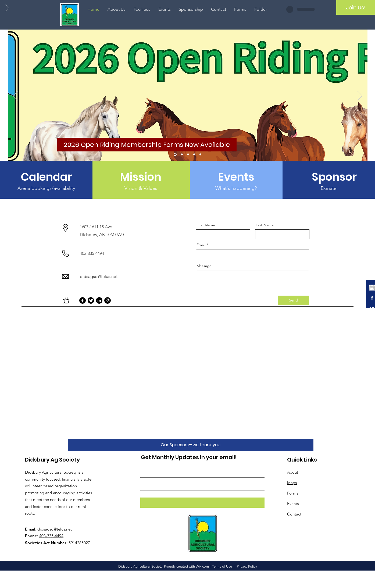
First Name (206, 225)
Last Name (265, 225)
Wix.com (202, 566)
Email (201, 245)
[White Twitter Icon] (372, 308)
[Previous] (15, 96)
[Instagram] (108, 300)
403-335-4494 (51, 536)
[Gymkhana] (194, 155)
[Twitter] (91, 300)
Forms (293, 493)
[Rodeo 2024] (182, 155)
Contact (294, 514)
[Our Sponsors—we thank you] (191, 445)
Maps (292, 483)
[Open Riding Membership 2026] (175, 155)
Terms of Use (222, 566)
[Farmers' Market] (188, 155)
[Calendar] (46, 177)
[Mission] (141, 177)
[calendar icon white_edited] (372, 288)
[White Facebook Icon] (372, 298)
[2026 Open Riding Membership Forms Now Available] (147, 145)
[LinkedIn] (99, 300)
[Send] (293, 300)
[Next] (360, 96)
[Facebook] (83, 300)
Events (293, 504)
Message (204, 266)
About (293, 472)
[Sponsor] (334, 177)
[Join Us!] (356, 7)
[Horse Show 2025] (200, 155)
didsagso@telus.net (99, 276)
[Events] (236, 177)
